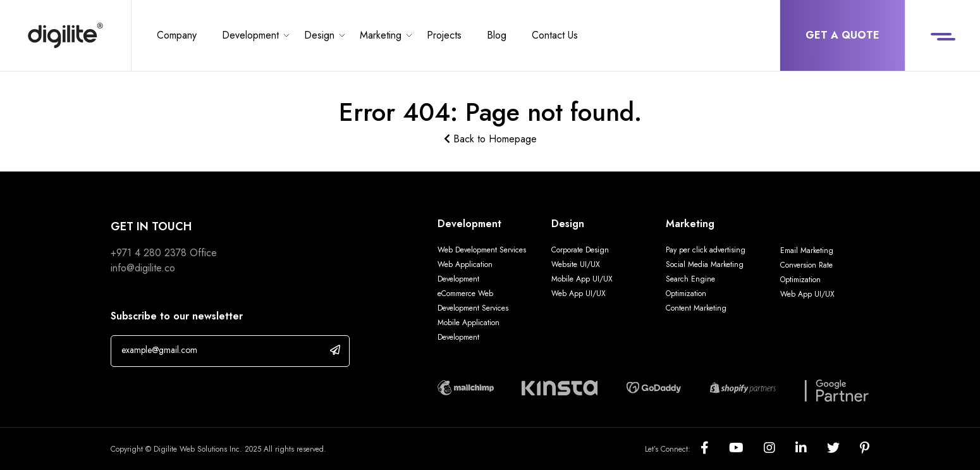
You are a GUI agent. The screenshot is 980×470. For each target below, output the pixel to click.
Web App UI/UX (579, 294)
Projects (444, 35)
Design (319, 35)
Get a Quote (842, 35)
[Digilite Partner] (466, 386)
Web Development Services (482, 250)
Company (177, 35)
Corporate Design (580, 250)
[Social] (715, 449)
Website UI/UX (576, 264)
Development (250, 35)
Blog (497, 35)
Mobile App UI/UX (582, 279)
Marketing (381, 35)
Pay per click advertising (706, 250)
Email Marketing (807, 250)
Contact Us (555, 35)
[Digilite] (65, 35)
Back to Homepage (490, 139)
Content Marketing (696, 308)
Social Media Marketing (705, 264)
